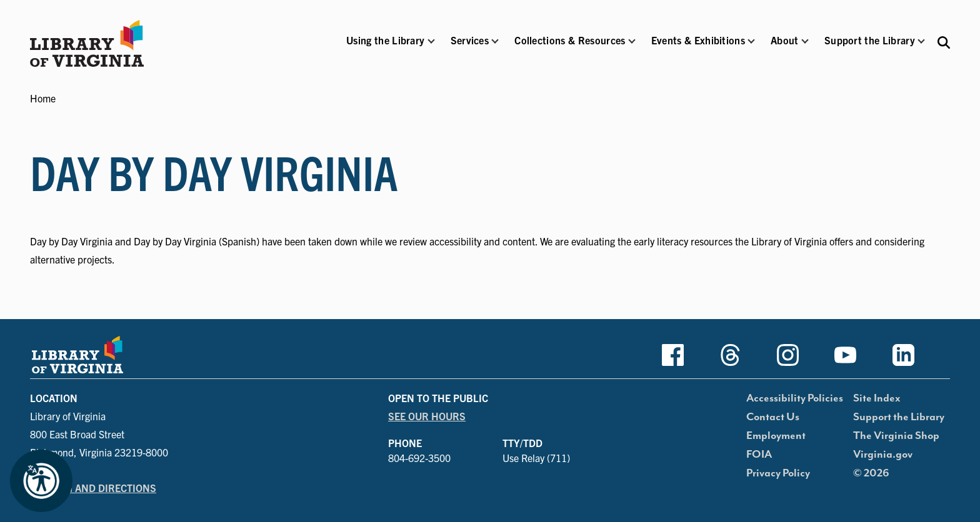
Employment (776, 436)
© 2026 (871, 473)
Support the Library (899, 417)
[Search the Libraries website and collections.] (944, 42)
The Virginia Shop (896, 436)
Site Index (877, 398)
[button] (385, 48)
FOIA (759, 455)
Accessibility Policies (795, 398)
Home (43, 98)
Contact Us (773, 417)
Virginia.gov (883, 455)
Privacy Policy (778, 473)
